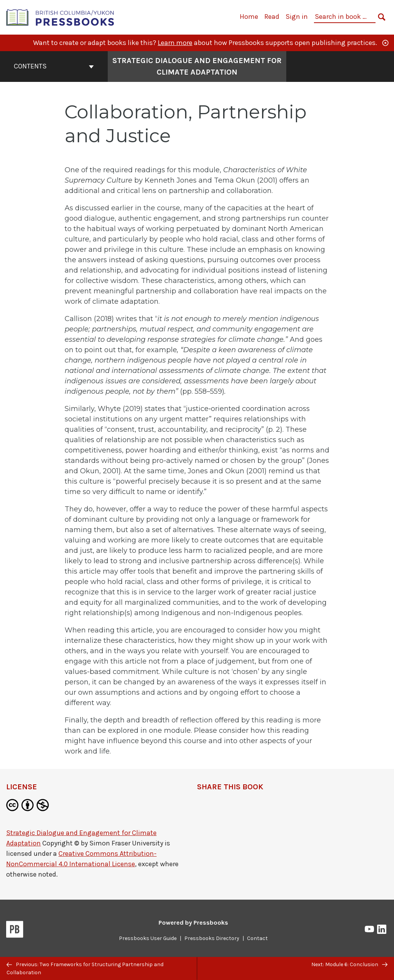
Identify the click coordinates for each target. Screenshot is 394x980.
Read (272, 17)
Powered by (193, 923)
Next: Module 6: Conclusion (349, 964)
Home (249, 17)
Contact (257, 938)
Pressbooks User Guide (148, 938)
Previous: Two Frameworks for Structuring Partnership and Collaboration (85, 968)
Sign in (297, 17)
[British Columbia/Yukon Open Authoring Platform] (60, 17)
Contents (54, 66)
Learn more (175, 43)
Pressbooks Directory (212, 938)
